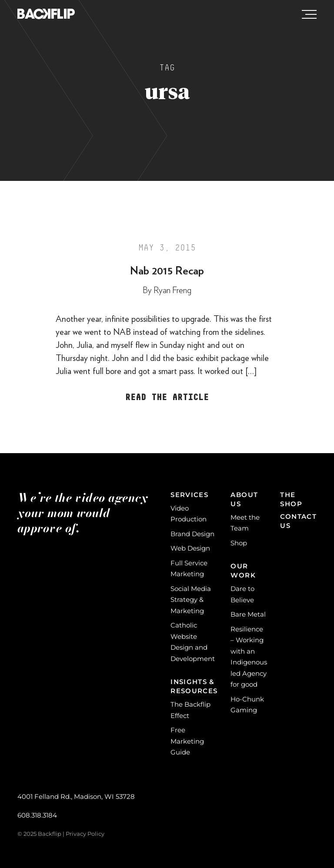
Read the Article (167, 397)
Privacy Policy (85, 834)
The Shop (291, 499)
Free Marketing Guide (187, 741)
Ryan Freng (172, 290)
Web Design (190, 548)
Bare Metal (248, 614)
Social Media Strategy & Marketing (191, 600)
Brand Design (192, 534)
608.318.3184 (37, 815)
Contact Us (298, 521)
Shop (239, 543)
